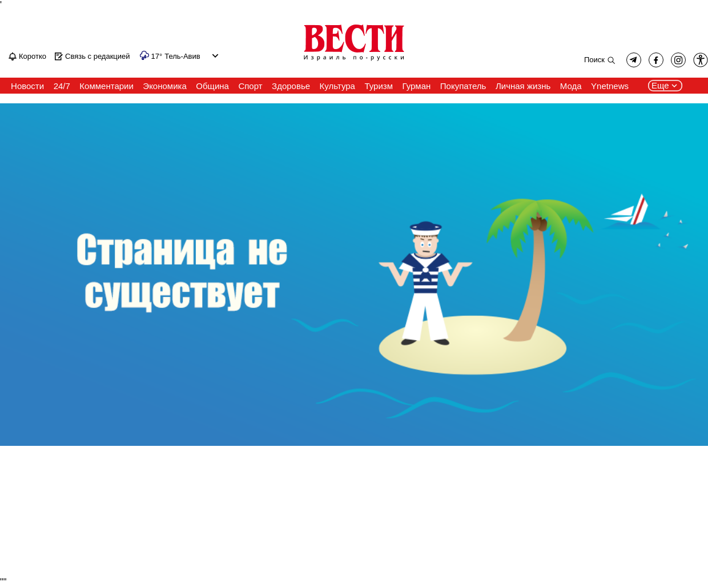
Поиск (594, 60)
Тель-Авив (182, 57)
